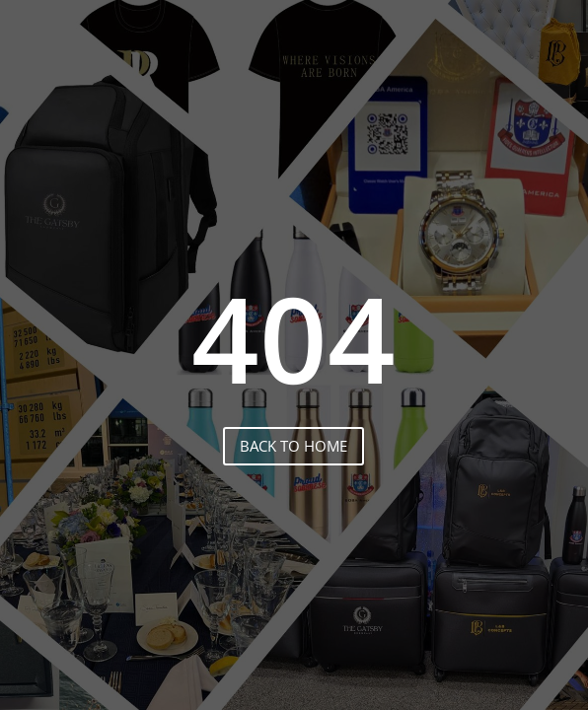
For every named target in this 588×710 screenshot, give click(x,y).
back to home (294, 446)
